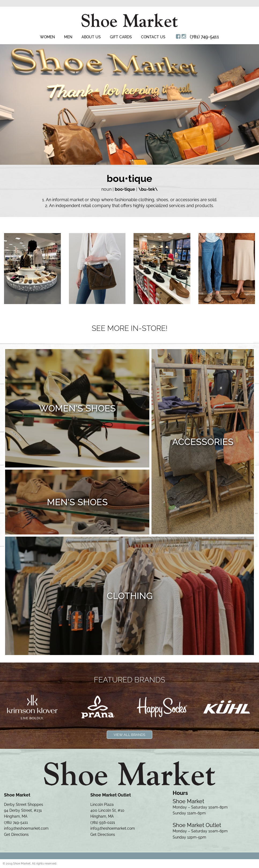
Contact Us (153, 37)
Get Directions (16, 835)
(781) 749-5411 (204, 37)
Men (68, 37)
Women (47, 37)
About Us (91, 37)
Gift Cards (121, 37)
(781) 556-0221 (103, 822)
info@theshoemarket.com (26, 828)
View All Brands (129, 735)
